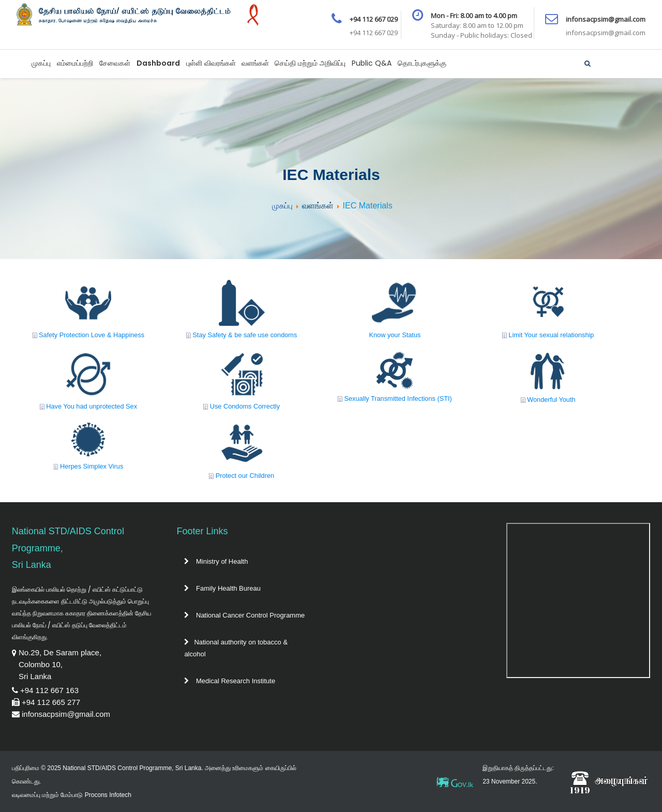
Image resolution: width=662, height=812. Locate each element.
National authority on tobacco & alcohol (236, 648)
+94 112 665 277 (51, 702)
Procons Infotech (108, 795)
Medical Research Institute (230, 681)
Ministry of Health (216, 561)
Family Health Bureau (222, 588)
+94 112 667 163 (49, 690)
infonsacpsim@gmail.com (66, 714)
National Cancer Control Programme (244, 615)
